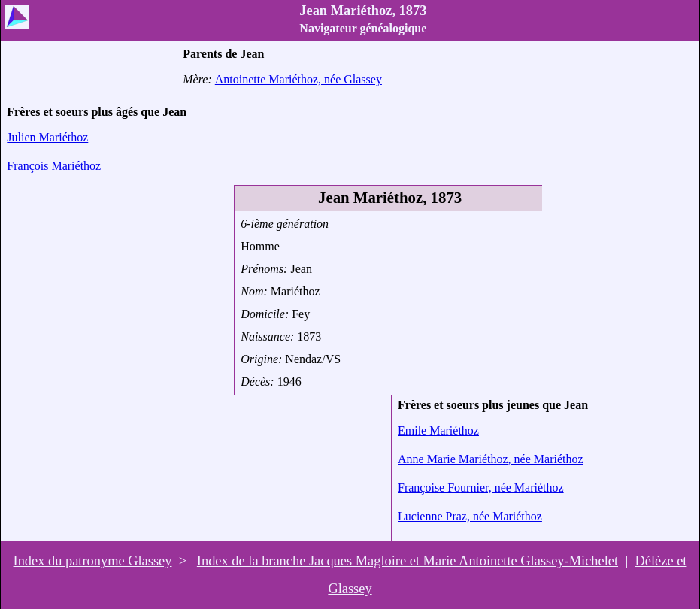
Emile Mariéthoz (438, 430)
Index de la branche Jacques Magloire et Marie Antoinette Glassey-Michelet (408, 561)
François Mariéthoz (54, 166)
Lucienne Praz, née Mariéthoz (470, 516)
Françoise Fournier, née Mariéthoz (481, 488)
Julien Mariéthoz (47, 137)
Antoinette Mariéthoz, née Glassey (298, 79)
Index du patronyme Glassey (93, 561)
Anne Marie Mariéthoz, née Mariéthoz (491, 459)
